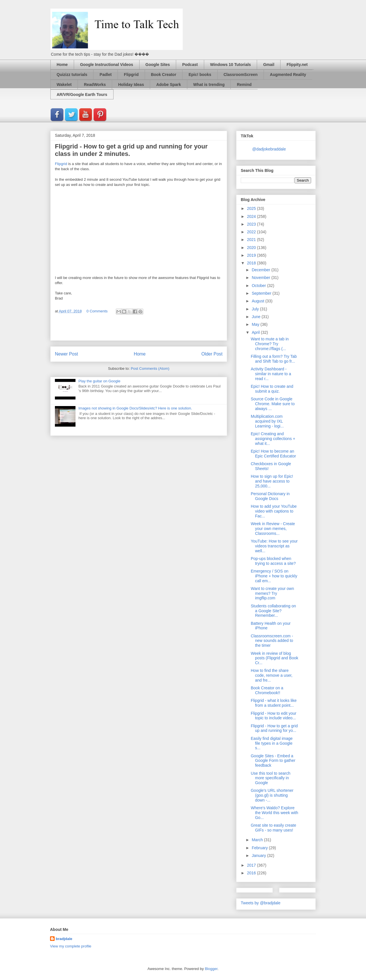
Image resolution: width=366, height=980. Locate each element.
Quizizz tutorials (72, 75)
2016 (252, 873)
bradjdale (64, 939)
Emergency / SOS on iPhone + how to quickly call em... (274, 576)
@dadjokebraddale (269, 149)
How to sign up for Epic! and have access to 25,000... (272, 481)
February (260, 848)
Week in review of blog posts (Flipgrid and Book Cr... (274, 658)
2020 (252, 248)
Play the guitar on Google (99, 381)
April (256, 332)
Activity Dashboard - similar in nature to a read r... (271, 374)
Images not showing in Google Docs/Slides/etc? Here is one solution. (135, 408)
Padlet (106, 75)
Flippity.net (297, 65)
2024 (252, 216)
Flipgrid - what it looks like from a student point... (274, 703)
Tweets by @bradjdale (261, 903)
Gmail (269, 65)
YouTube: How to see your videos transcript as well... (274, 546)
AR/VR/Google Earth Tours (82, 95)
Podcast (190, 65)
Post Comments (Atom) (150, 368)
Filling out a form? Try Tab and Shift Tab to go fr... (274, 359)
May (256, 324)
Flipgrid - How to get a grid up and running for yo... (274, 728)
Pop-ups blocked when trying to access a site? (273, 561)
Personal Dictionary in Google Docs (270, 496)
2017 (252, 865)
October (259, 286)
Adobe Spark (168, 85)
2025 (252, 208)
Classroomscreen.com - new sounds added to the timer (272, 641)
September (262, 293)
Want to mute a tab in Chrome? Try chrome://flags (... (270, 344)
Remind (244, 85)
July (256, 309)
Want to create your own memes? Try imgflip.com (272, 593)
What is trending (209, 85)
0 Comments (97, 311)
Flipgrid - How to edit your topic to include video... (274, 716)
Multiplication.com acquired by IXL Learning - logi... (267, 421)
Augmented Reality (288, 75)
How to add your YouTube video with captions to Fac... (274, 511)
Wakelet (64, 85)
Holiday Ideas (131, 85)
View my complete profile (71, 946)
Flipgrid (131, 75)
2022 (252, 232)
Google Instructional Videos (107, 65)
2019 (252, 255)
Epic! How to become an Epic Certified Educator (273, 454)
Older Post (212, 354)
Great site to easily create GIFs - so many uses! (273, 828)
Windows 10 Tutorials (231, 65)
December (261, 270)
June (256, 317)
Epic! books (200, 75)
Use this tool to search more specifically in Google (271, 778)
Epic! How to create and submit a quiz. (272, 389)
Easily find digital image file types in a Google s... (272, 743)
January (259, 856)
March (258, 840)
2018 (252, 263)
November (261, 278)
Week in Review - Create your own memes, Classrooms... (273, 529)
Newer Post (66, 354)
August (258, 301)
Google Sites (158, 65)
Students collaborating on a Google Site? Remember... (273, 611)
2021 (252, 240)
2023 (252, 224)
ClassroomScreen (241, 75)
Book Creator (164, 75)
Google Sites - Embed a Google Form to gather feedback (273, 761)
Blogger (211, 969)
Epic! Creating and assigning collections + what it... (273, 439)
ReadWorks (95, 85)
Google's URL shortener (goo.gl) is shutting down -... (272, 795)
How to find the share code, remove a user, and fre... (272, 675)
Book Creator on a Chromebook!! (267, 690)
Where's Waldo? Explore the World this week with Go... (274, 813)
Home (62, 65)
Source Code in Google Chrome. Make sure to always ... (273, 404)
